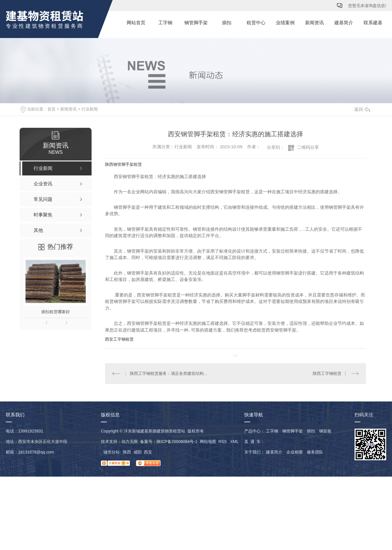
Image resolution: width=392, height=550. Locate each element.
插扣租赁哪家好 (56, 312)
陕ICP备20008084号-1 (177, 442)
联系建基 (373, 23)
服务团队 (315, 452)
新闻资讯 (314, 23)
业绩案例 (285, 23)
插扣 (227, 23)
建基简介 (344, 23)
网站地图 (208, 442)
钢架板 (325, 431)
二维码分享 (308, 147)
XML (234, 442)
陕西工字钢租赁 (327, 373)
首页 (51, 109)
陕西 (127, 452)
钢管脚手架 (196, 23)
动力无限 (130, 442)
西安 (148, 452)
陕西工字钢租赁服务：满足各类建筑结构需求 (170, 373)
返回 (362, 109)
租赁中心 (256, 23)
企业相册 (295, 452)
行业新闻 (90, 109)
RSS (223, 442)
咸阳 (137, 452)
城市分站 (111, 452)
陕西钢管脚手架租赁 (123, 164)
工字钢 (165, 23)
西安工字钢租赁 (119, 339)
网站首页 (136, 23)
